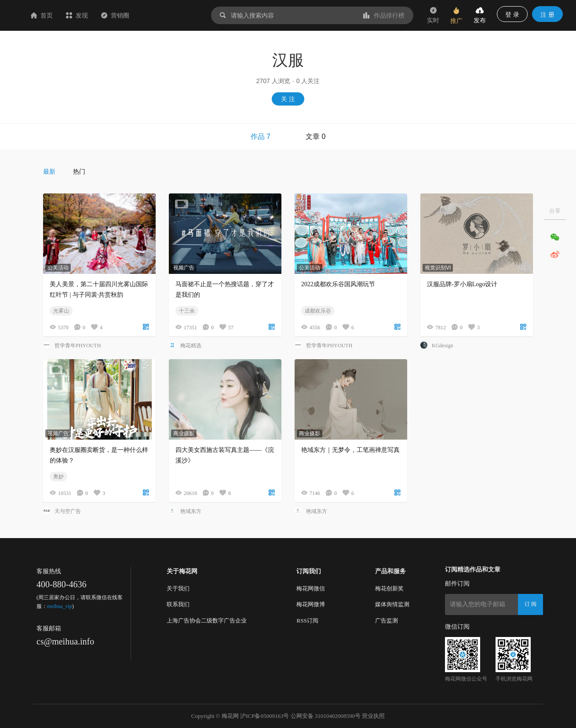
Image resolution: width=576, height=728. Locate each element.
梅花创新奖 (389, 588)
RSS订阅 (307, 621)
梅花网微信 (311, 588)
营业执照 (373, 716)
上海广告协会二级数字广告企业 (207, 621)
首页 (94, 15)
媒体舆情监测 (392, 604)
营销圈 (168, 15)
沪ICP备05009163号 (264, 716)
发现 (129, 15)
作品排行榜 (384, 15)
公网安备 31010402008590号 (326, 716)
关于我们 (178, 588)
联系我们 (178, 604)
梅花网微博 (311, 604)
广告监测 (386, 621)
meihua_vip (60, 606)
